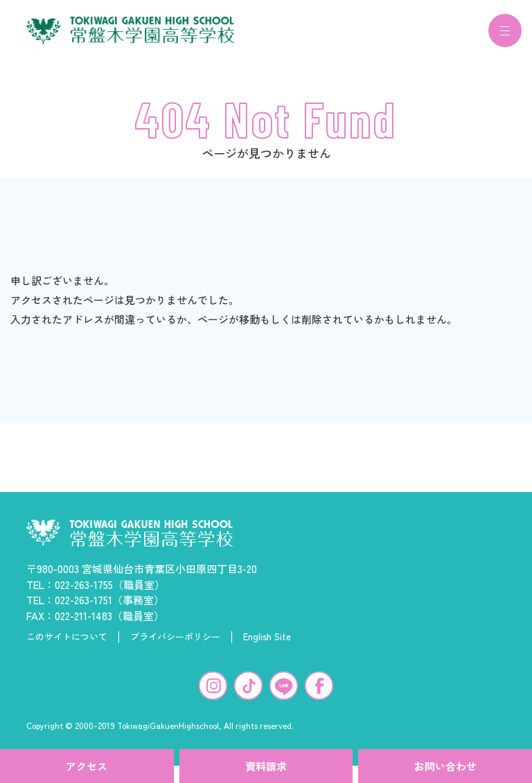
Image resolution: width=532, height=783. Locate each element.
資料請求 (266, 766)
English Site (267, 645)
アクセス (87, 766)
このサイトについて (67, 645)
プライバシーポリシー (175, 645)
